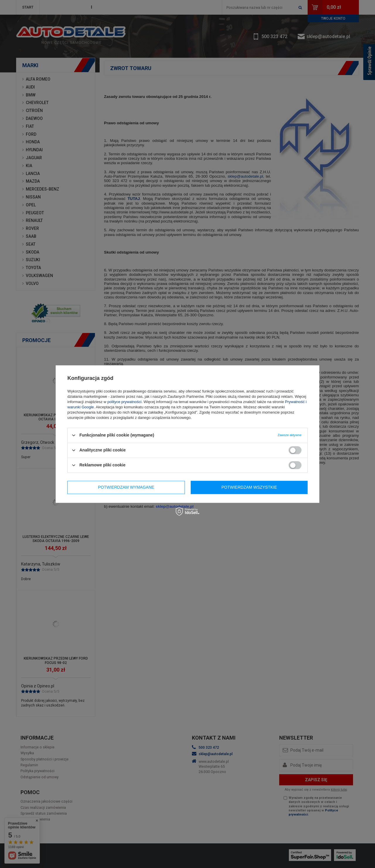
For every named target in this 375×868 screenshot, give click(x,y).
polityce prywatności (125, 402)
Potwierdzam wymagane (126, 487)
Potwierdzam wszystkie (249, 487)
